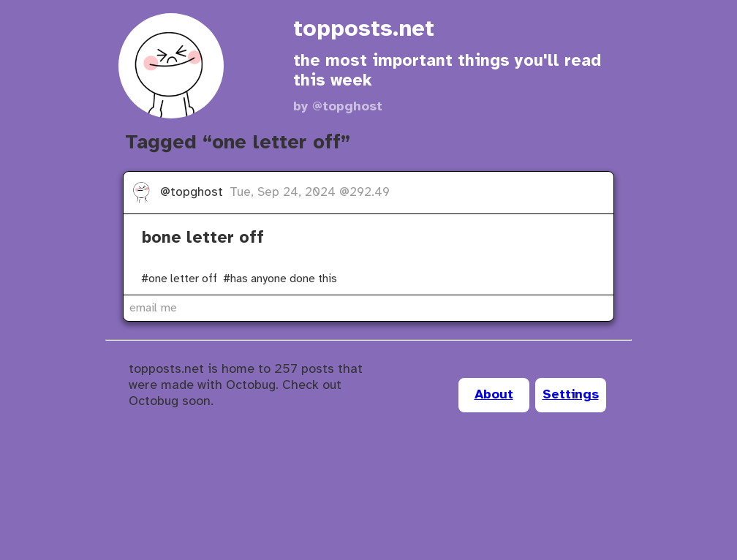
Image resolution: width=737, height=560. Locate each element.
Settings (571, 395)
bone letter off (203, 238)
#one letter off (179, 279)
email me (153, 308)
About (494, 395)
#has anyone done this (280, 279)
